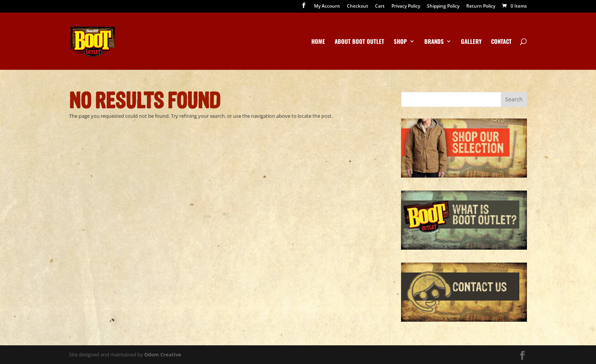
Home (318, 42)
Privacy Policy (406, 6)
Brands (434, 42)
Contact (501, 42)
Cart (380, 6)
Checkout (358, 6)
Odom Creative (163, 354)
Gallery (471, 42)
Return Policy (481, 6)
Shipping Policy (443, 6)
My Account (327, 6)
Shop (400, 42)
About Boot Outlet (359, 42)
